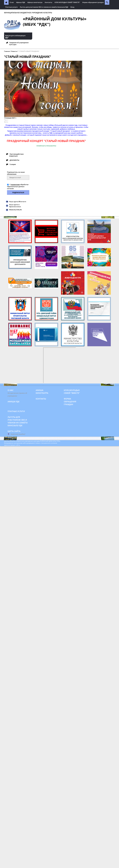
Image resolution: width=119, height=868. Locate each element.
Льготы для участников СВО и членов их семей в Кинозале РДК (44, 7)
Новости (14, 51)
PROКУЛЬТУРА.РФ (15, 210)
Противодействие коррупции (16, 155)
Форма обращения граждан (93, 2)
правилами (15, 185)
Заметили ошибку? (18, 434)
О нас (12, 2)
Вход (72, 7)
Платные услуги (11, 7)
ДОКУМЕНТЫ (14, 160)
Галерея (13, 164)
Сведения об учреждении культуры (19, 43)
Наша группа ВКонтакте (18, 202)
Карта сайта (14, 431)
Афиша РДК (21, 2)
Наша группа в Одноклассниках (15, 206)
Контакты (48, 2)
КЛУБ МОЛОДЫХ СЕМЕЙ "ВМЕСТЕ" (67, 2)
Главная (7, 51)
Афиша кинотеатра (35, 2)
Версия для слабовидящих (15, 36)
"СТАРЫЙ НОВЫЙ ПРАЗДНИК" (29, 51)
